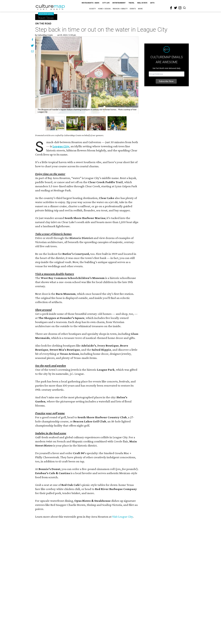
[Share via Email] (32, 52)
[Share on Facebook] (32, 40)
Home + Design (104, 9)
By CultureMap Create (44, 35)
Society (92, 9)
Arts (152, 3)
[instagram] (180, 8)
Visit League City (122, 517)
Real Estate (142, 3)
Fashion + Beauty (120, 9)
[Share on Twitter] (32, 46)
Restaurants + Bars (90, 3)
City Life (106, 3)
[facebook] (171, 8)
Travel (131, 3)
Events (133, 9)
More (140, 9)
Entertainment (119, 3)
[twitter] (176, 8)
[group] (55, 123)
